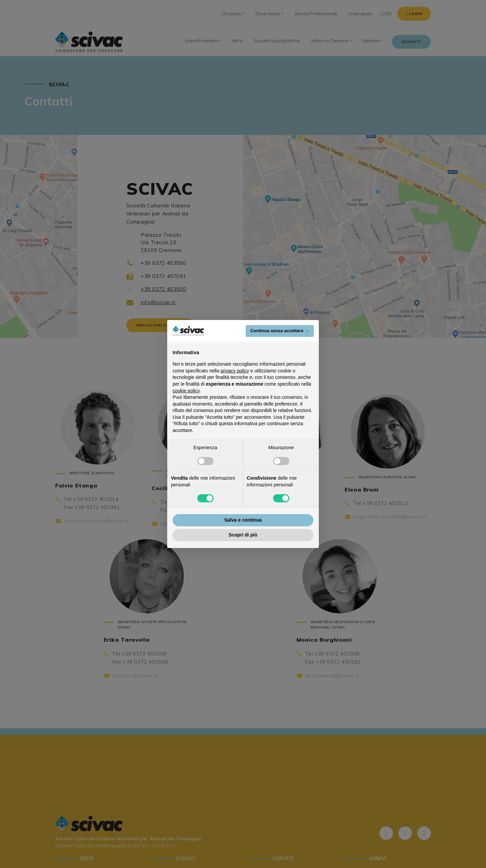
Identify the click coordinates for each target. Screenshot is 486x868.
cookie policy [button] (186, 391)
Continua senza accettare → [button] (280, 331)
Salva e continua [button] (243, 520)
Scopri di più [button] (243, 535)
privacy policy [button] (235, 371)
